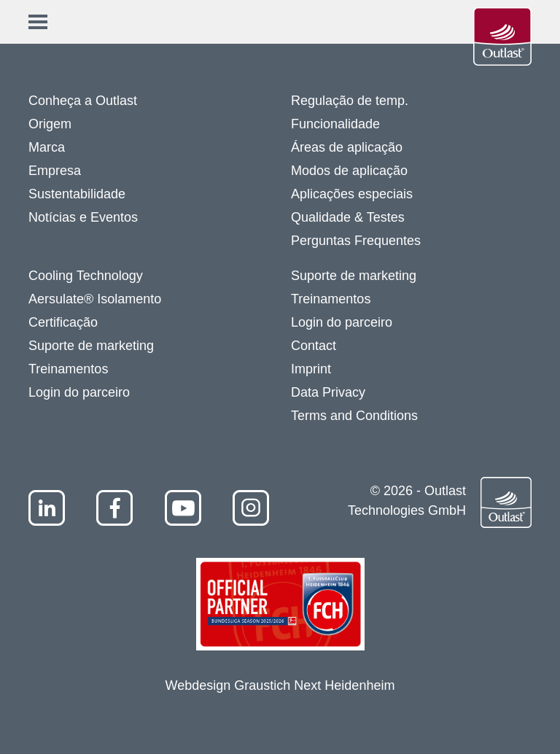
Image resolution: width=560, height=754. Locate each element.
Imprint (311, 369)
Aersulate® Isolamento (95, 299)
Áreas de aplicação (347, 147)
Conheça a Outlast (83, 101)
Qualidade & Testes (348, 217)
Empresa (55, 171)
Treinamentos (68, 369)
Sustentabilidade (77, 194)
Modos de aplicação (349, 171)
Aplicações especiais (352, 194)
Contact (314, 346)
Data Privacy (328, 392)
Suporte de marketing (91, 346)
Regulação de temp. (350, 101)
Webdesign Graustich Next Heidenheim (280, 685)
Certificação (63, 322)
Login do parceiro (79, 392)
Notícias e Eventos (83, 217)
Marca (47, 147)
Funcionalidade (335, 124)
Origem (50, 124)
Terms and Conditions (354, 416)
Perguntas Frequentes (356, 241)
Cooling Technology (86, 276)
